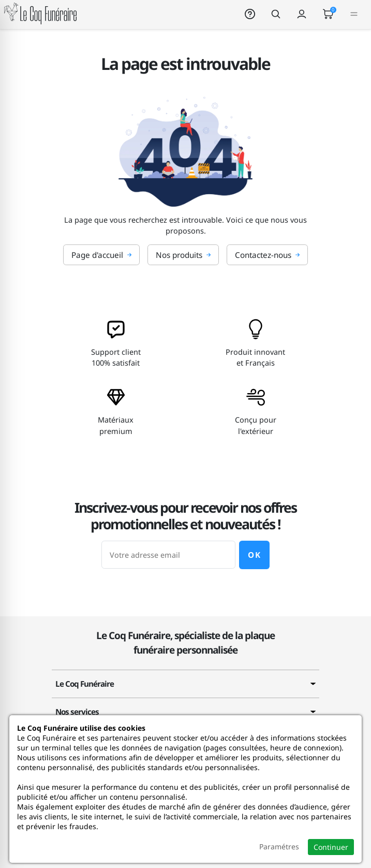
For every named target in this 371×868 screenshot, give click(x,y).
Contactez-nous (267, 255)
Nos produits (183, 255)
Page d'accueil (101, 255)
